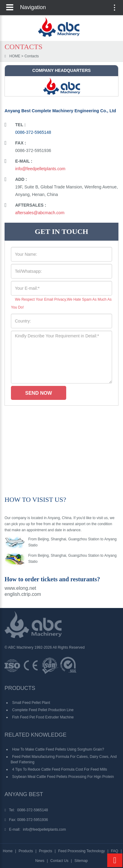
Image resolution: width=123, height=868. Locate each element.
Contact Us (59, 861)
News (40, 861)
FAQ (114, 851)
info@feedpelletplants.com (40, 169)
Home (8, 851)
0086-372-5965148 (33, 132)
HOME (15, 56)
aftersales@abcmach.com (40, 213)
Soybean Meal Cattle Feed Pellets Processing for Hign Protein (63, 777)
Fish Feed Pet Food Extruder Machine (43, 717)
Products (26, 851)
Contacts (31, 56)
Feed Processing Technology (81, 851)
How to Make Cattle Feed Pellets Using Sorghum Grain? (58, 749)
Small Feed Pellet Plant (31, 703)
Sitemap (81, 861)
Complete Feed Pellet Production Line (43, 710)
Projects (45, 851)
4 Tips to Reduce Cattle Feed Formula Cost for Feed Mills (60, 769)
